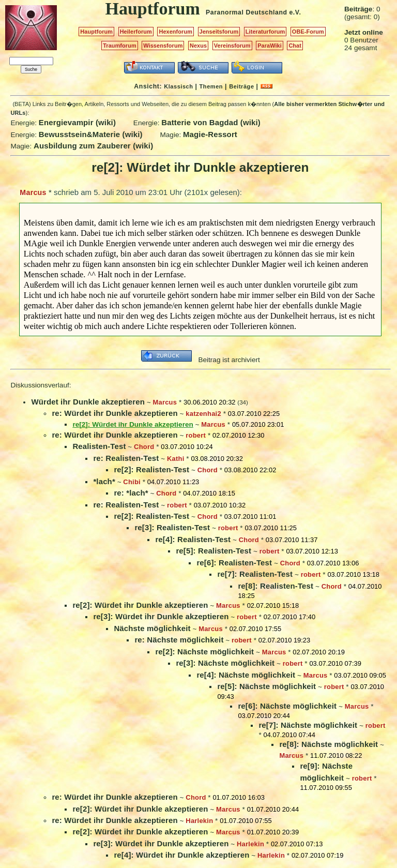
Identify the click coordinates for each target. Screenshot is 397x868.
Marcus (33, 192)
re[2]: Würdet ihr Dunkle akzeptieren (140, 605)
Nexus (198, 46)
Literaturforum (265, 32)
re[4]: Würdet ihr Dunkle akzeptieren (181, 855)
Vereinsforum (232, 46)
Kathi (176, 459)
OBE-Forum (308, 32)
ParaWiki (270, 46)
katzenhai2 (203, 414)
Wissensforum (163, 46)
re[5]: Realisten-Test (213, 551)
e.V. (295, 12)
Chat (295, 46)
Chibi (132, 482)
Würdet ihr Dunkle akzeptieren (88, 402)
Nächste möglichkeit (152, 628)
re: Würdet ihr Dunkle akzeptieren (114, 413)
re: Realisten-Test (126, 458)
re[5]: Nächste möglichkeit (266, 686)
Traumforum (120, 46)
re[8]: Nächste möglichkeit (329, 744)
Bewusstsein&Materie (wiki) (91, 134)
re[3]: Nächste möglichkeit (225, 663)
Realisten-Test (99, 446)
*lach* (104, 481)
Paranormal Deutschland (247, 12)
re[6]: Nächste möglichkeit (287, 706)
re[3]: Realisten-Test (172, 527)
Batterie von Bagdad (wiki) (211, 122)
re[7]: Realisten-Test (255, 574)
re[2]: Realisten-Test (151, 469)
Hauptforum (96, 32)
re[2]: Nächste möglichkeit (204, 652)
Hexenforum (175, 32)
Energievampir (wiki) (77, 122)
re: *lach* (131, 493)
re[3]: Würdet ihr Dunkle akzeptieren (161, 616)
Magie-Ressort (210, 134)
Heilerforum (136, 32)
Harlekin (199, 821)
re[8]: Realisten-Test (276, 586)
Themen (211, 86)
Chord (144, 447)
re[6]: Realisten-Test (234, 563)
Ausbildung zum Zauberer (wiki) (93, 146)
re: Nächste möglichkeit (179, 640)
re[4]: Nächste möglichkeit (246, 675)
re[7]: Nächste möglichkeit (308, 725)
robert (196, 435)
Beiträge (241, 86)
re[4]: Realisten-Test (193, 539)
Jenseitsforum (219, 32)
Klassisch (178, 86)
